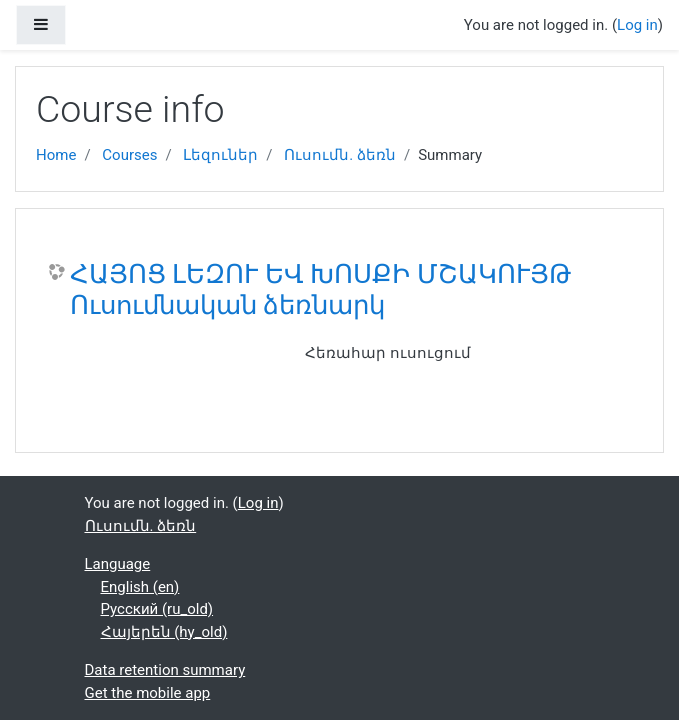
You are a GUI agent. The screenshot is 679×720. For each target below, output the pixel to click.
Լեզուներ (220, 155)
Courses (129, 155)
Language (118, 564)
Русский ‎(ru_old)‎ (157, 609)
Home (56, 155)
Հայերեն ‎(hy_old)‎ (164, 632)
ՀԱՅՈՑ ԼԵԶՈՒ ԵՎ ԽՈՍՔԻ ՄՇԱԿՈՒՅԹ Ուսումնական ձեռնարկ (320, 290)
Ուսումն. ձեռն (340, 155)
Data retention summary (165, 670)
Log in (637, 25)
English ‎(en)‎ (140, 587)
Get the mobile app (148, 693)
